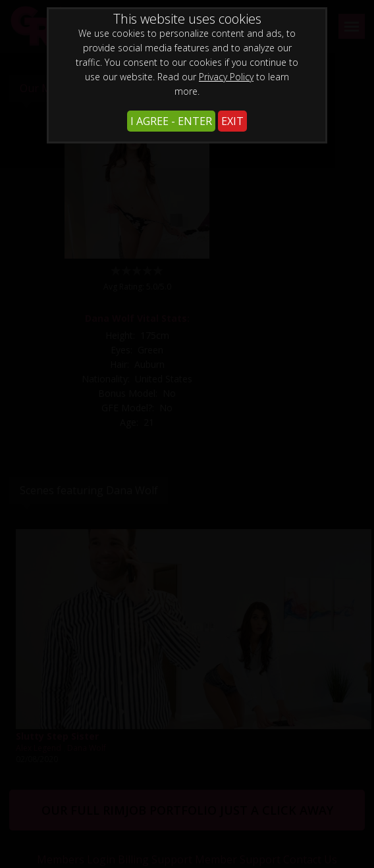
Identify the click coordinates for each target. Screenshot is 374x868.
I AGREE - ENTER (171, 121)
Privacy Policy (226, 77)
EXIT (232, 121)
